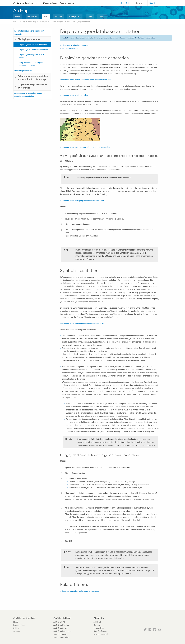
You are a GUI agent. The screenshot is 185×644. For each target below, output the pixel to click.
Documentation (50, 3)
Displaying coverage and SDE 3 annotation (31, 56)
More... (102, 16)
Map (46, 16)
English (152, 3)
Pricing (63, 3)
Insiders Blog (99, 628)
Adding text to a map (28, 21)
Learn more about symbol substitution (75, 95)
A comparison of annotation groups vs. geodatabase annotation (30, 95)
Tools (90, 16)
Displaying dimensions (23, 71)
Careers (97, 625)
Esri (166, 3)
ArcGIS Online (59, 622)
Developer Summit (101, 634)
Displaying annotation (81, 21)
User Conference (100, 631)
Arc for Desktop (24, 3)
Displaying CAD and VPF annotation (33, 50)
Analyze (59, 16)
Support (72, 3)
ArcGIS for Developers (62, 631)
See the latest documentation (145, 38)
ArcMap (21, 10)
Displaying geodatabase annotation (33, 45)
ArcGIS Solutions (60, 634)
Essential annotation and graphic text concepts (29, 32)
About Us (97, 622)
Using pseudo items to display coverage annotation (31, 64)
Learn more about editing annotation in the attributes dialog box (85, 80)
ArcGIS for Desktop (61, 625)
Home (18, 16)
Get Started (32, 16)
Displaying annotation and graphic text (54, 21)
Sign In (142, 3)
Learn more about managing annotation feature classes (82, 201)
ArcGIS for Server (61, 628)
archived (89, 38)
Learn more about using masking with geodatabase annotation (85, 147)
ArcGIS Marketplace (61, 637)
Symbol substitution (70, 48)
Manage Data (75, 16)
